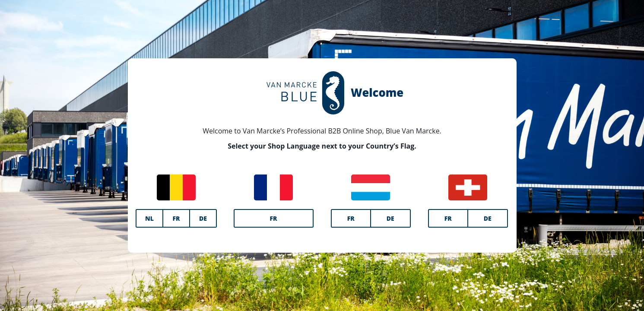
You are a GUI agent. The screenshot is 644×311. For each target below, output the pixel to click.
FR (176, 218)
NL (149, 218)
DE (203, 218)
